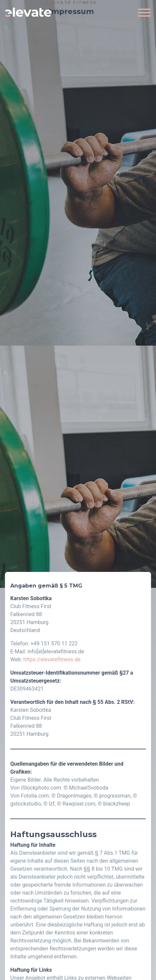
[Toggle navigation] (144, 12)
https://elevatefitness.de (52, 659)
